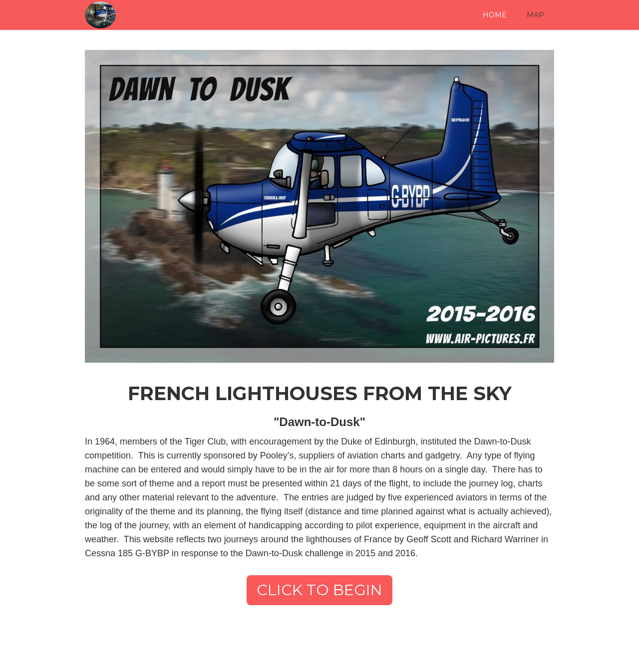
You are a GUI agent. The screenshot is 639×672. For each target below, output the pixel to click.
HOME (495, 15)
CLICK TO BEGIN (319, 590)
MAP (535, 15)
